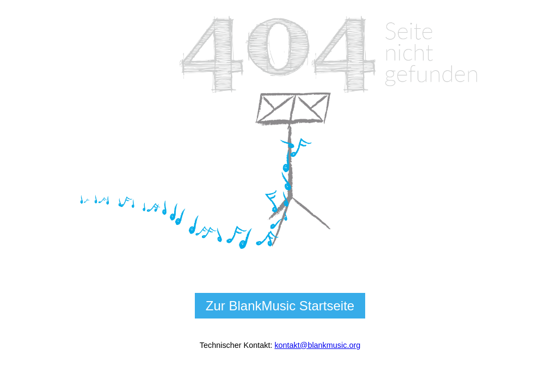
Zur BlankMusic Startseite (280, 306)
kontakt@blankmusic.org (317, 345)
